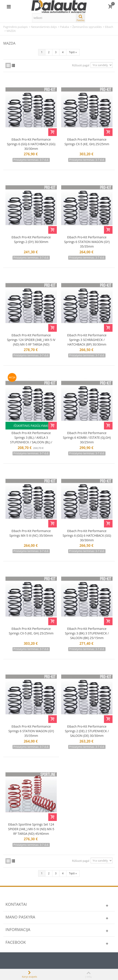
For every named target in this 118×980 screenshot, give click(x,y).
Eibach (109, 27)
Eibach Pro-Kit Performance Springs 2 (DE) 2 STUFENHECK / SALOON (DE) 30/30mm (87, 731)
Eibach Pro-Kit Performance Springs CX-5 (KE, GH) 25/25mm (87, 142)
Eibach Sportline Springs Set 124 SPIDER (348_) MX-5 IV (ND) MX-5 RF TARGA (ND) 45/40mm (31, 829)
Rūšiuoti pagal (81, 65)
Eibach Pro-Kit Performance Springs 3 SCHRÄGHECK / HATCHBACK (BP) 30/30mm (87, 340)
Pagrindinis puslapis (16, 27)
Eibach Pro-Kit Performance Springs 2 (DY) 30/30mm (31, 239)
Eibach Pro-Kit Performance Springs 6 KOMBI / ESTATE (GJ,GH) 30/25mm (87, 437)
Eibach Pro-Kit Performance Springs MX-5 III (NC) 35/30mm (31, 533)
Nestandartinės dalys (44, 27)
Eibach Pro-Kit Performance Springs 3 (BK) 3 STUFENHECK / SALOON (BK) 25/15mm (87, 633)
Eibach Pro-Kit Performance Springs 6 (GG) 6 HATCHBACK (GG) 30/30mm (31, 144)
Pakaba (65, 27)
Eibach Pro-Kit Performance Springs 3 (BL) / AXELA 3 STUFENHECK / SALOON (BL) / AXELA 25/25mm (31, 440)
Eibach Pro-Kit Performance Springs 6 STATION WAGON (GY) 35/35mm (87, 242)
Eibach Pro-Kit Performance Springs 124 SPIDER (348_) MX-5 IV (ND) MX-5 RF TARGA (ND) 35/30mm (31, 342)
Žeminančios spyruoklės (87, 27)
